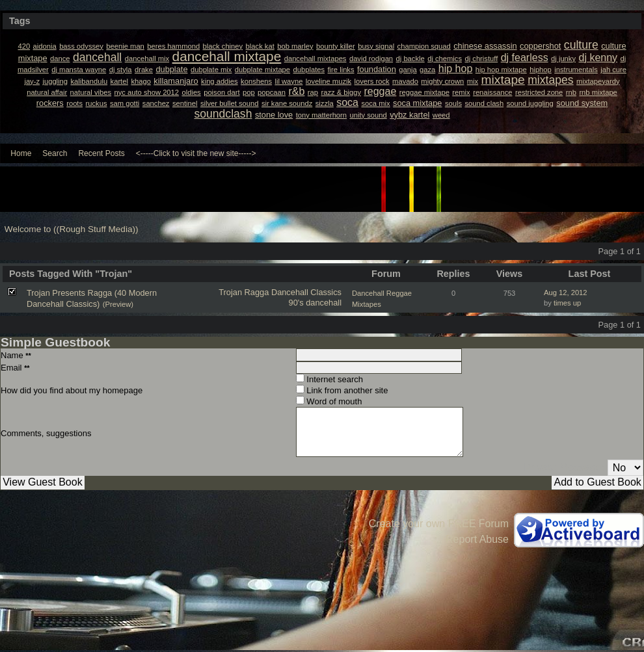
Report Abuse (477, 539)
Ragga (257, 292)
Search (55, 153)
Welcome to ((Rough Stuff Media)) (72, 229)
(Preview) (118, 304)
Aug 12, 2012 (566, 293)
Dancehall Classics (306, 292)
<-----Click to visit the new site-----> (196, 153)
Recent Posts (101, 153)
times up (567, 303)
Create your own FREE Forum (439, 524)
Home (21, 153)
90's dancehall (315, 303)
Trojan (230, 292)
